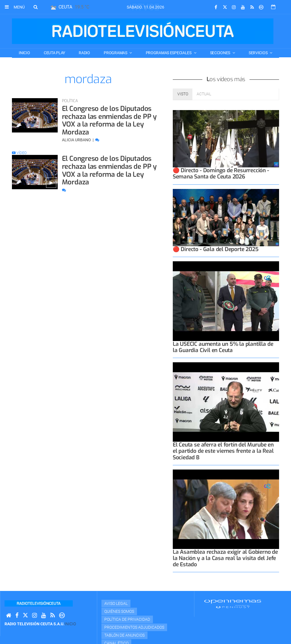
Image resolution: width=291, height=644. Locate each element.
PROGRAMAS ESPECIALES (169, 53)
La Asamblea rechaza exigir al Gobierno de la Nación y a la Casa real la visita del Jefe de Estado (225, 558)
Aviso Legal (116, 603)
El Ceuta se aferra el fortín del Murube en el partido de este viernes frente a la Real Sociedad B (223, 451)
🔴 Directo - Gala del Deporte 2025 (216, 249)
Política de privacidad (127, 619)
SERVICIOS (258, 53)
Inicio (24, 53)
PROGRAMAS (116, 53)
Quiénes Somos (119, 611)
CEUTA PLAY (54, 53)
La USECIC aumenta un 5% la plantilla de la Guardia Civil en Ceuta (223, 347)
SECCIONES (221, 53)
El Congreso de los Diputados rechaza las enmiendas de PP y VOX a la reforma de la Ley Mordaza (109, 120)
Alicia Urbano (77, 140)
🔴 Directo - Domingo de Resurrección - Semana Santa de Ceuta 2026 (221, 173)
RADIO (84, 53)
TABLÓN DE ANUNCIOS (124, 635)
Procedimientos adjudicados (134, 627)
